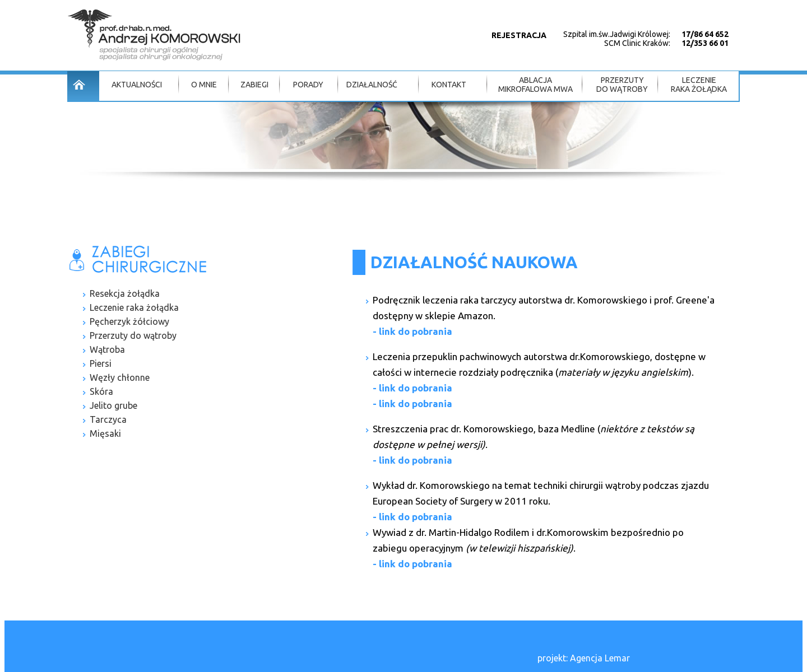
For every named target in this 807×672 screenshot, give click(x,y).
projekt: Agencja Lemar (584, 658)
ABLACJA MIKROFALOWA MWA (535, 85)
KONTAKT (449, 85)
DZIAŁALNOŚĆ (372, 85)
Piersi (101, 363)
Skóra (101, 391)
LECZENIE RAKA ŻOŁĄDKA (699, 85)
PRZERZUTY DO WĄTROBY (622, 85)
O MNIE (204, 85)
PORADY (308, 85)
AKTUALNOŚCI (137, 85)
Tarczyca (108, 419)
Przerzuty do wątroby (133, 335)
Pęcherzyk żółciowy (129, 321)
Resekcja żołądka (125, 293)
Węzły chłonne (120, 377)
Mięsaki (105, 433)
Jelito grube (113, 405)
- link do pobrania (412, 331)
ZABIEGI (254, 85)
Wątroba (107, 349)
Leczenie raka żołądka (134, 307)
